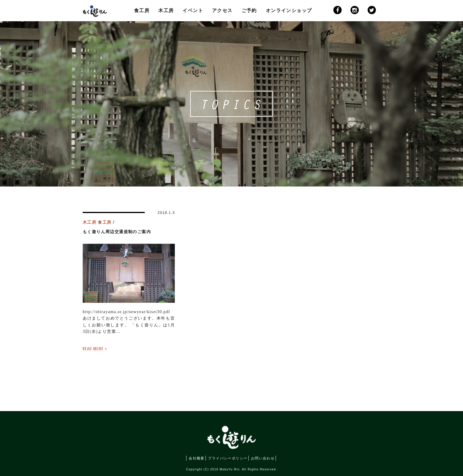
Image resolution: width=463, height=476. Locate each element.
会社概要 (197, 458)
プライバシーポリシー (228, 458)
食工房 (142, 10)
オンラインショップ (289, 10)
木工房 (166, 10)
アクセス (222, 10)
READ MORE (93, 348)
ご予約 (249, 10)
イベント (193, 10)
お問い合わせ (263, 458)
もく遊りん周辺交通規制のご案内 (117, 232)
